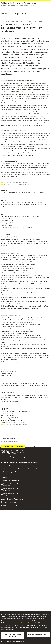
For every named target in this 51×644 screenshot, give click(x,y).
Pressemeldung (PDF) (10, 441)
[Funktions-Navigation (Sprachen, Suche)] (48, 4)
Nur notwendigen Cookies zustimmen (12, 635)
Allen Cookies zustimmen (37, 634)
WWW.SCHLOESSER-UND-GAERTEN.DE (17, 185)
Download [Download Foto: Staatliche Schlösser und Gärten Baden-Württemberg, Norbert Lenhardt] (6, 498)
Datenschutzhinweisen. (24, 623)
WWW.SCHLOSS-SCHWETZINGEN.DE (16, 182)
